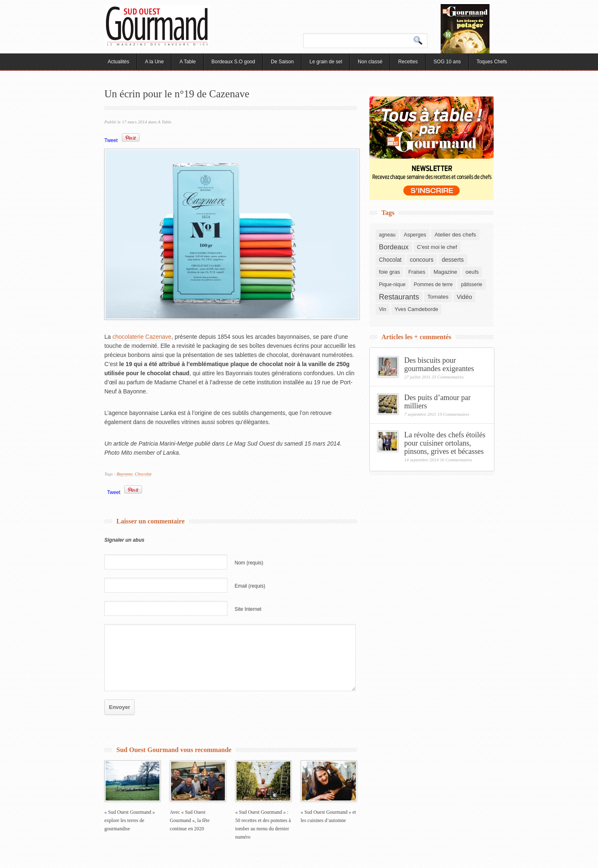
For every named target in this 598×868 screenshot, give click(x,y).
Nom (249, 563)
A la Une (154, 62)
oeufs (472, 272)
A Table (187, 62)
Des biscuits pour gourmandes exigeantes (439, 364)
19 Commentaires (453, 414)
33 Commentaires (448, 377)
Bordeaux (394, 247)
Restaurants (399, 297)
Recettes (408, 62)
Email (250, 586)
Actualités (118, 62)
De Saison (282, 62)
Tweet (111, 140)
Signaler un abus (124, 540)
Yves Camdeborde (416, 309)
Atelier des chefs (455, 235)
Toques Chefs (492, 62)
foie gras (389, 272)
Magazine (445, 272)
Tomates (438, 297)
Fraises (417, 272)
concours (422, 260)
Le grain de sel (326, 62)
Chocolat (143, 474)
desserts (453, 260)
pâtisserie (471, 285)
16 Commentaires (456, 460)
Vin (383, 309)
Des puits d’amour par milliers (437, 402)
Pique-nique (392, 285)
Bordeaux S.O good (233, 62)
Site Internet (248, 609)
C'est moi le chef (437, 247)
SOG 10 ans (447, 62)
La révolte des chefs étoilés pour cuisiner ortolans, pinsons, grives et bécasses (445, 443)
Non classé (370, 62)
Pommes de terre (433, 285)
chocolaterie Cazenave (142, 337)
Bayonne (125, 474)
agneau (387, 235)
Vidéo (464, 297)
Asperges (415, 235)
